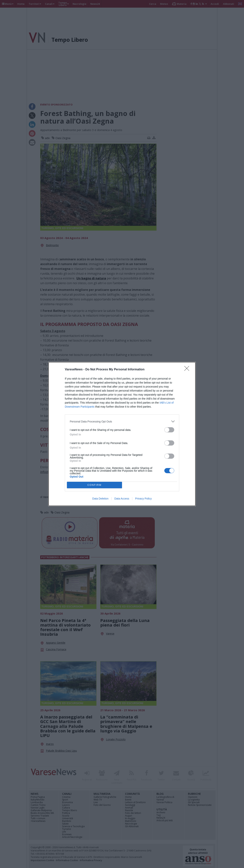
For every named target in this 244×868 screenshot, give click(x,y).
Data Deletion (100, 499)
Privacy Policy (143, 499)
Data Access (122, 499)
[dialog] (122, 434)
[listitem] (122, 421)
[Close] (188, 370)
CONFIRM (94, 485)
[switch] (169, 430)
